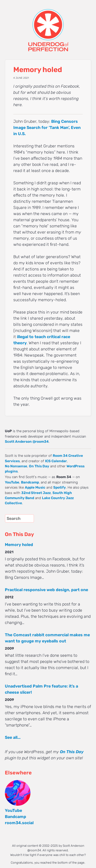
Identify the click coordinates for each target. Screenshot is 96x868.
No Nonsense (16, 466)
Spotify (60, 487)
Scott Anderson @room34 (27, 441)
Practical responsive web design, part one (46, 590)
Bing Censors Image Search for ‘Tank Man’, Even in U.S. (47, 128)
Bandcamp (30, 482)
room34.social (19, 823)
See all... (13, 737)
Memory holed (19, 545)
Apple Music (35, 487)
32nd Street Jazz (36, 493)
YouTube (12, 482)
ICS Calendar (56, 461)
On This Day (39, 466)
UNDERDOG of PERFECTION (48, 26)
